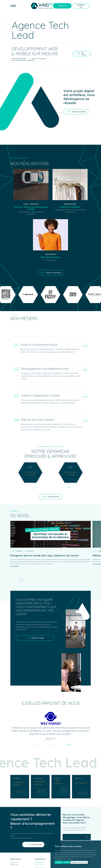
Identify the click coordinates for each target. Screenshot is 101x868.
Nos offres (83, 54)
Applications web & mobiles (23, 60)
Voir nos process (53, 497)
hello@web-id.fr (40, 862)
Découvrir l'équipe (38, 638)
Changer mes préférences (79, 862)
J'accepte (58, 862)
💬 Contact (62, 6)
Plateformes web (19, 59)
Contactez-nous (36, 845)
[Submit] (86, 837)
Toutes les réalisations (53, 273)
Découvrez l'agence (79, 112)
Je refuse (66, 862)
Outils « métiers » (40, 59)
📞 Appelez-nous (81, 6)
